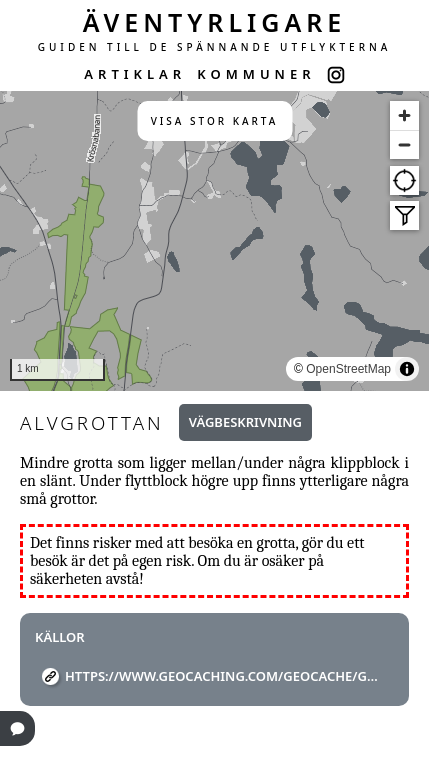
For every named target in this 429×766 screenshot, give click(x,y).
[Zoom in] (404, 115)
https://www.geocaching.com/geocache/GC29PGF (222, 676)
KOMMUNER (256, 74)
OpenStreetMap (348, 369)
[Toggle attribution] (407, 369)
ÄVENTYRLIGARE (215, 22)
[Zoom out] (404, 144)
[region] (214, 241)
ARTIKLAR (135, 74)
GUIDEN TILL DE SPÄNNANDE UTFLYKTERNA (215, 47)
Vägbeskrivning (245, 422)
